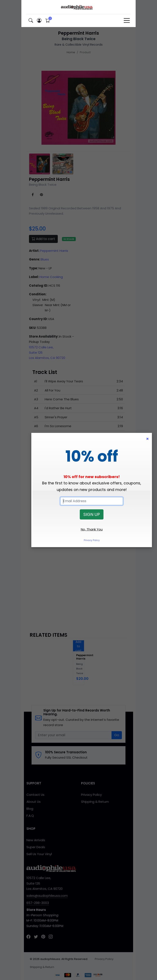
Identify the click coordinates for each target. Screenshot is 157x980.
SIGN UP (92, 514)
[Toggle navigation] (127, 20)
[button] (31, 21)
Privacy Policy (92, 540)
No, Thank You (92, 529)
